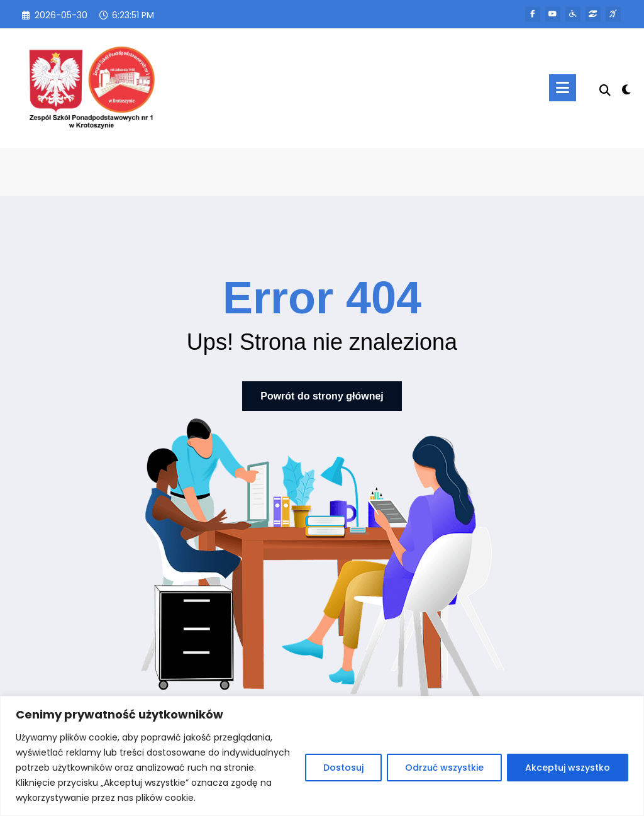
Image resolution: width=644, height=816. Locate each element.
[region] (322, 756)
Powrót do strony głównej (322, 396)
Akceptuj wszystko (568, 768)
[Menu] (562, 88)
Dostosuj (343, 768)
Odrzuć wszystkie (444, 768)
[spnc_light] (626, 88)
